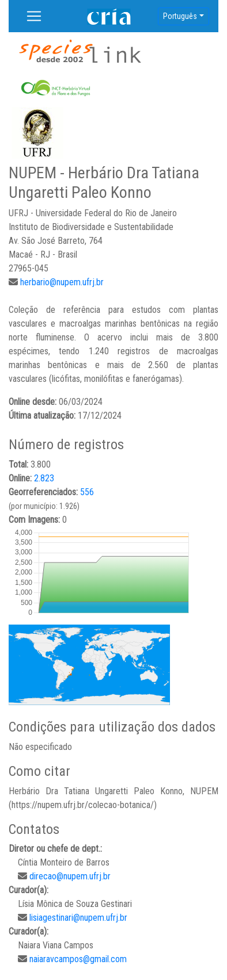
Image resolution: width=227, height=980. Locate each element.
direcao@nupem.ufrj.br (70, 876)
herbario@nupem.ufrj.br (62, 282)
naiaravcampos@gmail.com (78, 959)
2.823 (44, 478)
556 (87, 492)
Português (180, 16)
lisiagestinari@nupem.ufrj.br (78, 918)
